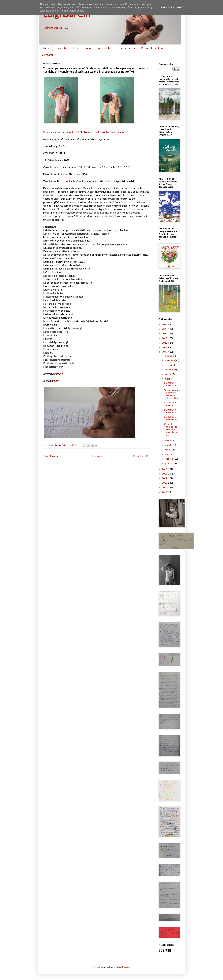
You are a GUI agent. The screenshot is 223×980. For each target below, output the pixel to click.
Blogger (125, 967)
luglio (168, 379)
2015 (165, 487)
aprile (168, 450)
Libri (76, 48)
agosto (168, 374)
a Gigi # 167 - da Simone (171, 411)
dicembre (170, 356)
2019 (165, 469)
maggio (169, 445)
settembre (170, 370)
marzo (168, 454)
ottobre (169, 365)
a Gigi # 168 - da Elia (171, 404)
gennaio (169, 463)
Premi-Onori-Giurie (154, 48)
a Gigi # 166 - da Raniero (171, 418)
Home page (97, 456)
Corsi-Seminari (125, 48)
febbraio (169, 459)
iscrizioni (65, 181)
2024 (165, 333)
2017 (165, 478)
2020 (165, 352)
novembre (170, 360)
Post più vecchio (141, 456)
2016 (165, 483)
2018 (165, 474)
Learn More (167, 7)
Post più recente (52, 456)
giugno (168, 440)
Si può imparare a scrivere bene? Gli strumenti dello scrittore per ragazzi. (84, 132)
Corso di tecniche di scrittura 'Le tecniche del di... (171, 429)
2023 (165, 338)
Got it (180, 7)
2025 (165, 329)
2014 (165, 492)
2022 (165, 343)
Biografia (61, 48)
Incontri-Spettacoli (98, 48)
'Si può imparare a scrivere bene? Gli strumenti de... (172, 394)
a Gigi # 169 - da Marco (171, 384)
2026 (165, 324)
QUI (60, 374)
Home (46, 48)
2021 (165, 347)
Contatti (47, 55)
